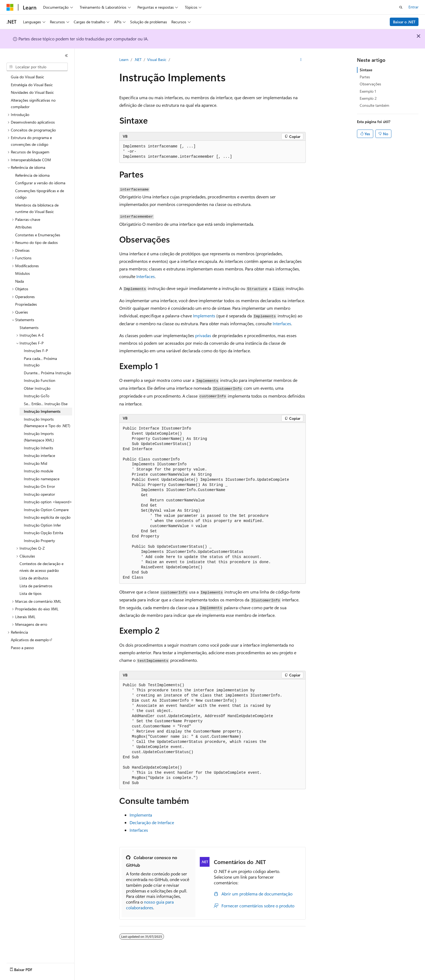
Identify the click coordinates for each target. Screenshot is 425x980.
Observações (370, 84)
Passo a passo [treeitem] (22, 648)
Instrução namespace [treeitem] (42, 479)
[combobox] (37, 67)
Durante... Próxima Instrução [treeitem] (47, 373)
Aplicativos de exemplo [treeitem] (30, 640)
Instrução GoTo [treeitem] (37, 396)
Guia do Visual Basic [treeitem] (28, 77)
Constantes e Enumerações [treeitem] (38, 235)
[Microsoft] (10, 7)
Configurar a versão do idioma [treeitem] (40, 183)
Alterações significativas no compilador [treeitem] (33, 104)
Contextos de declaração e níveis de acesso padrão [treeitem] (41, 567)
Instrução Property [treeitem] (39, 541)
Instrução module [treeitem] (38, 471)
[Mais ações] (301, 60)
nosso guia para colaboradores (150, 905)
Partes (365, 77)
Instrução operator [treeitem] (39, 494)
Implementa (141, 815)
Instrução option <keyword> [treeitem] (48, 502)
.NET (138, 59)
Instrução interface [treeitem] (39, 455)
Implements (204, 316)
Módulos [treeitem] (22, 273)
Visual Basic (157, 59)
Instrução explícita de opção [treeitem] (47, 517)
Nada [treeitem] (20, 281)
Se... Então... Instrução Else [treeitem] (46, 404)
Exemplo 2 (368, 98)
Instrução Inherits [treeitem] (38, 448)
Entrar (413, 7)
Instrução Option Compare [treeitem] (46, 510)
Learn (124, 59)
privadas (203, 335)
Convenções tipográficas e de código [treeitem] (40, 194)
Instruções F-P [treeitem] (36, 351)
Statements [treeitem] (29, 328)
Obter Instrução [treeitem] (37, 388)
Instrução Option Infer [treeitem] (42, 525)
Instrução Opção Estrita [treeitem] (44, 533)
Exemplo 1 (368, 91)
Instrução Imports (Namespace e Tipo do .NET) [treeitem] (47, 423)
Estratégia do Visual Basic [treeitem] (32, 85)
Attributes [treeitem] (23, 227)
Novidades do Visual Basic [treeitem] (32, 92)
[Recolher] (66, 56)
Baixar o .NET (404, 22)
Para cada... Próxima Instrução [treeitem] (40, 362)
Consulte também (374, 105)
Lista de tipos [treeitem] (30, 593)
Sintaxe (366, 70)
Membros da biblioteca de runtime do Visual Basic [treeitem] (37, 208)
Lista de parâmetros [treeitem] (36, 586)
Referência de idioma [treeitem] (32, 175)
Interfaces (146, 276)
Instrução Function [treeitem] (40, 380)
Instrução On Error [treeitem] (39, 486)
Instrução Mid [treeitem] (36, 463)
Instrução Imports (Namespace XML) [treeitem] (39, 437)
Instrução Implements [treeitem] (42, 411)
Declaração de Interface (152, 822)
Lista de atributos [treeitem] (34, 578)
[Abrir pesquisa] (401, 7)
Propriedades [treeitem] (26, 304)
